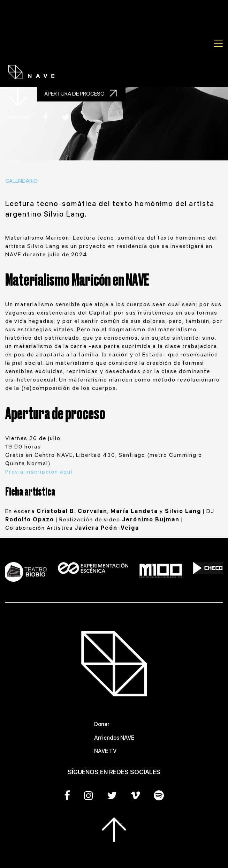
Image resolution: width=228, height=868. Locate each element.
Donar (102, 724)
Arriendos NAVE (114, 738)
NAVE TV (105, 751)
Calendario (21, 181)
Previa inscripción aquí (40, 472)
